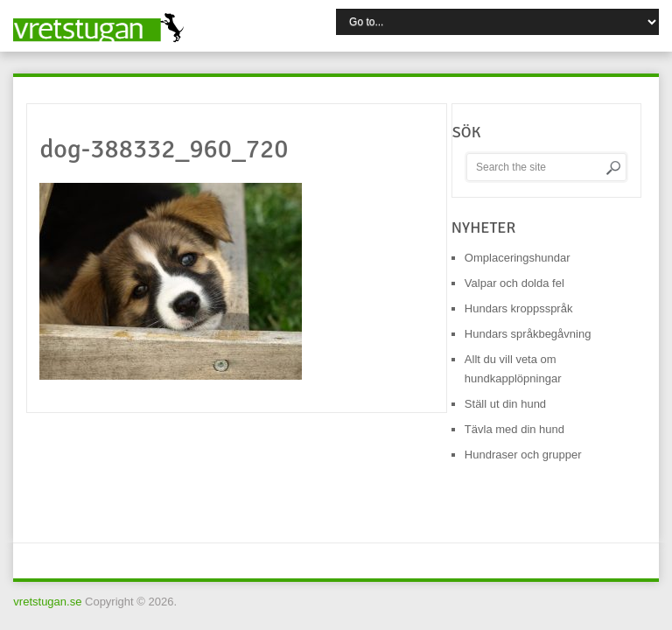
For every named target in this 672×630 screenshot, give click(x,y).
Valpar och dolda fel (514, 283)
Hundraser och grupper (523, 455)
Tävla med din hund (514, 429)
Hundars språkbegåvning (528, 334)
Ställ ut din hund (505, 404)
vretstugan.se (47, 602)
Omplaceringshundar (518, 258)
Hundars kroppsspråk (519, 308)
